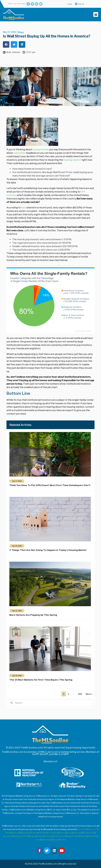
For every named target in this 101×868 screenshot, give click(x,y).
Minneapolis (25, 833)
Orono (38, 840)
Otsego (40, 836)
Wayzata (83, 836)
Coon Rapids (53, 833)
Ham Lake (78, 833)
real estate (19, 153)
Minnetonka (8, 836)
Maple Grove (92, 829)
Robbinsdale (47, 840)
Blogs (21, 32)
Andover (16, 833)
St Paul (34, 833)
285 (80, 694)
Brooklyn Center (59, 836)
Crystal (56, 840)
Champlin (42, 833)
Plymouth (82, 829)
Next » (89, 694)
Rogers (33, 836)
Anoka (70, 833)
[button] (96, 14)
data (24, 208)
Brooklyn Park (89, 833)
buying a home (40, 149)
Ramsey (62, 833)
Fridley (63, 840)
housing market (72, 160)
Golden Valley (73, 836)
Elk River (48, 836)
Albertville (93, 836)
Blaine (8, 833)
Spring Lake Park (21, 836)
